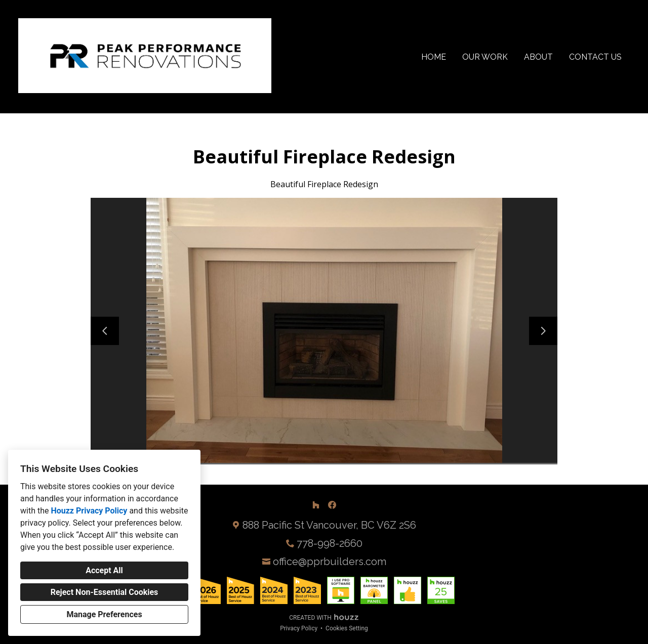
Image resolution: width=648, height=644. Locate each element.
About (538, 57)
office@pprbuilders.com (330, 562)
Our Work (485, 57)
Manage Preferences (104, 614)
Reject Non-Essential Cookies (105, 592)
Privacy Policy (299, 628)
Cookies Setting (347, 628)
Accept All (104, 570)
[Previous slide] (105, 331)
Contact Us (595, 57)
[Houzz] (316, 505)
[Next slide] (543, 331)
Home (434, 57)
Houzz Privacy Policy (89, 511)
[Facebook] (332, 505)
